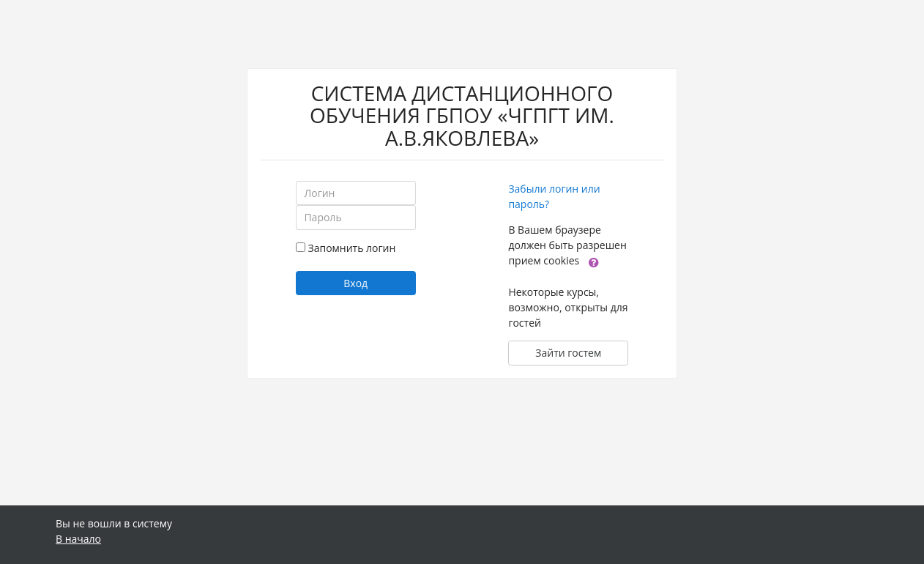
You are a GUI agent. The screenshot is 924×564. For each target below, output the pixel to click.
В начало (78, 539)
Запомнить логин (352, 248)
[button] (594, 261)
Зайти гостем (568, 353)
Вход (355, 283)
